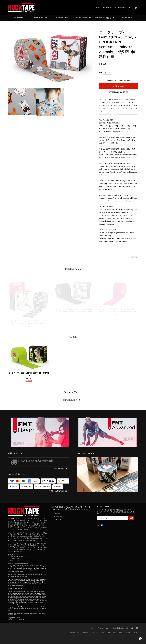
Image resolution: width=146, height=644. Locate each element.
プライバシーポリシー (103, 628)
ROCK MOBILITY (40, 18)
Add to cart (119, 86)
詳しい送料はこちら (62, 469)
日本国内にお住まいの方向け (119, 92)
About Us (107, 8)
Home (98, 8)
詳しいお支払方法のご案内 (60, 491)
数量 (101, 73)
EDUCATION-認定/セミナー (106, 18)
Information (120, 8)
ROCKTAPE (19, 18)
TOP (92, 628)
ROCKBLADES (62, 18)
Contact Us (58, 520)
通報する (135, 257)
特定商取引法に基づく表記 (121, 628)
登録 (131, 518)
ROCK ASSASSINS (84, 18)
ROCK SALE (127, 18)
